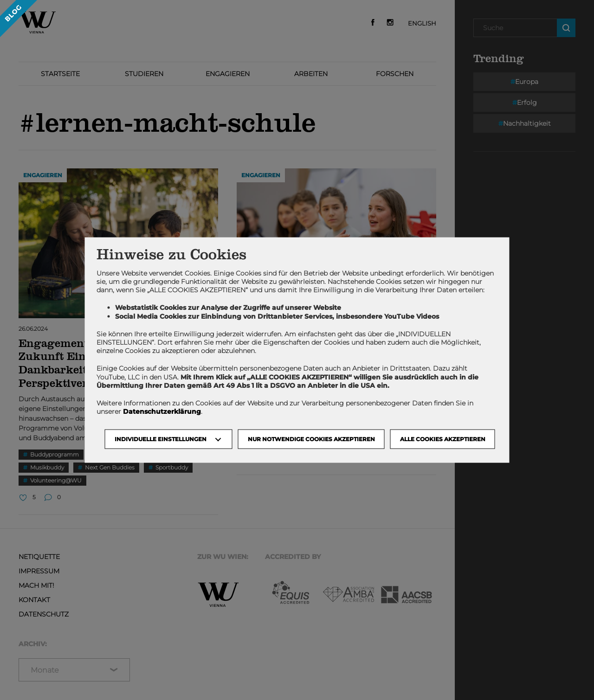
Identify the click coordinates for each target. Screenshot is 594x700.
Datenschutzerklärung (162, 411)
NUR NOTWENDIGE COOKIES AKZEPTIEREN (311, 439)
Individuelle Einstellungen (161, 439)
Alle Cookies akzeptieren (443, 439)
